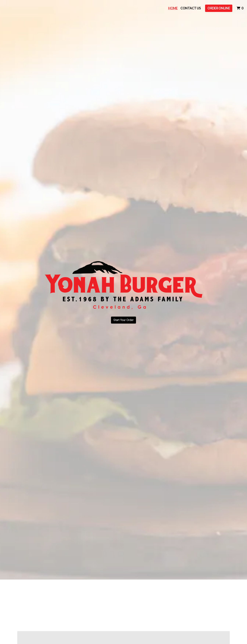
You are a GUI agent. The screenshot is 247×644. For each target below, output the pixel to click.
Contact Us (191, 8)
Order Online (219, 8)
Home (173, 8)
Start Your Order (124, 320)
